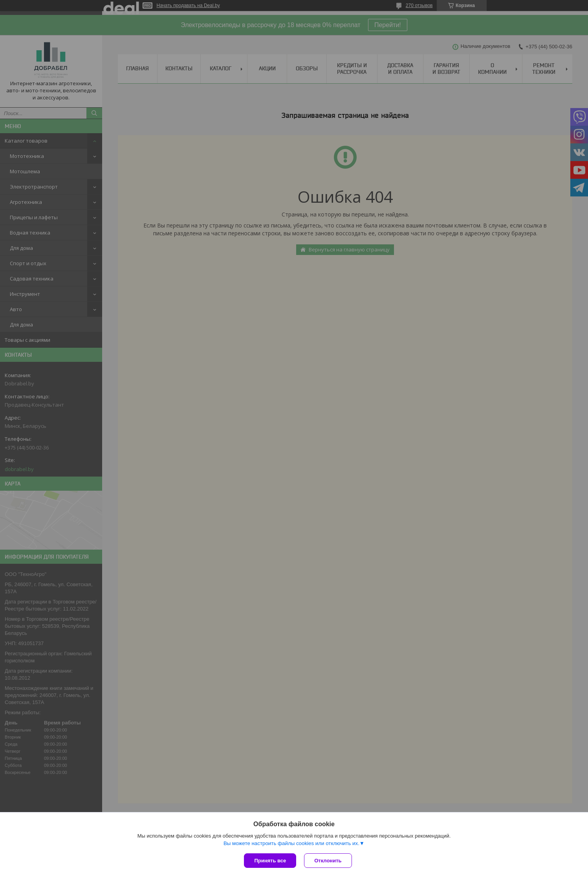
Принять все (270, 861)
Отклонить (328, 861)
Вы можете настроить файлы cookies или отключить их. (291, 843)
